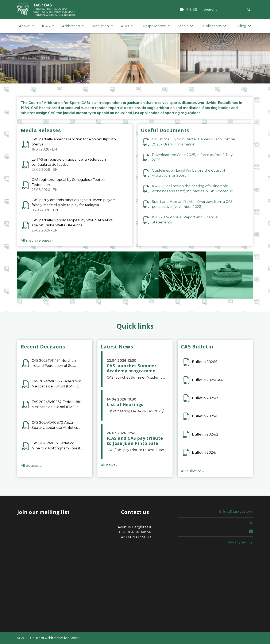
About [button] (27, 26)
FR (189, 10)
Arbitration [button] (73, 26)
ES (195, 10)
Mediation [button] (103, 26)
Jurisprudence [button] (156, 26)
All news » (109, 465)
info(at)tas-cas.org (236, 512)
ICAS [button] (48, 26)
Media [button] (186, 26)
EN (182, 10)
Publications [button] (213, 26)
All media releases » (37, 240)
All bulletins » (192, 471)
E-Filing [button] (242, 26)
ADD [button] (127, 26)
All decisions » (32, 466)
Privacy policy (240, 542)
